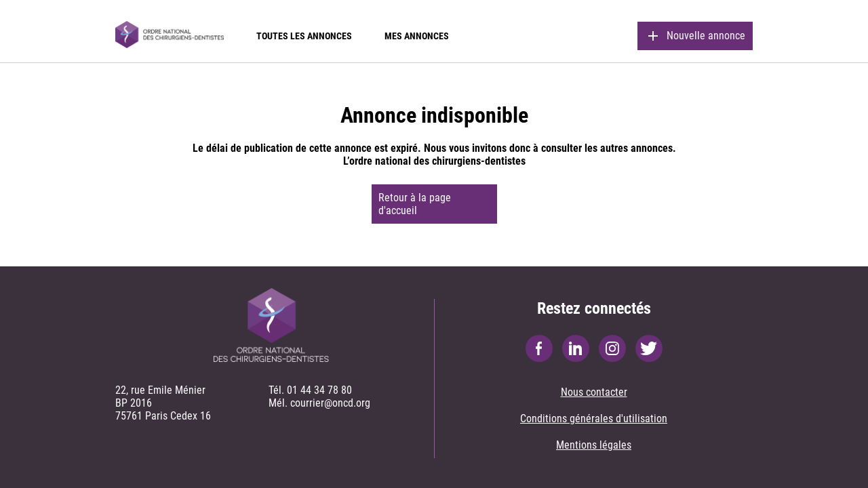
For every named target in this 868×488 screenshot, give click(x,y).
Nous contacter (594, 392)
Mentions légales (594, 445)
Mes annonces (417, 36)
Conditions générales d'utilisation (594, 419)
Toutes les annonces (304, 36)
